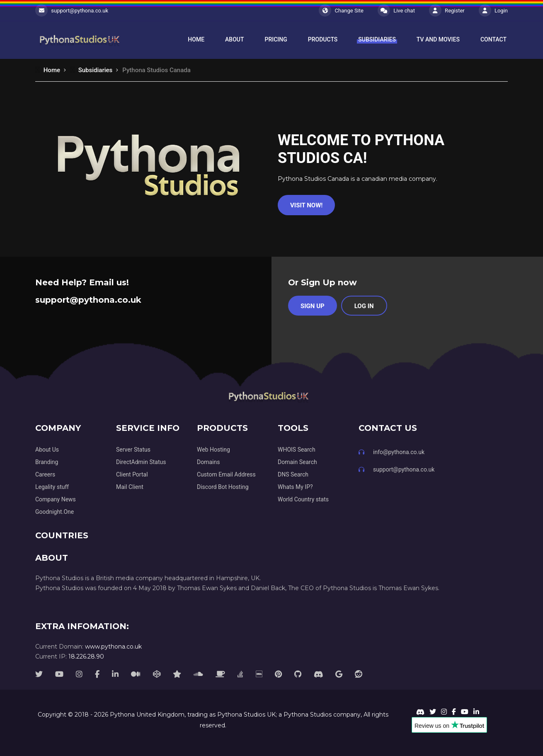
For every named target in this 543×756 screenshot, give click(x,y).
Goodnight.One (55, 512)
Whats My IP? (295, 487)
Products (323, 39)
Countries (62, 535)
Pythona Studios (308, 715)
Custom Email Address (226, 474)
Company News (56, 499)
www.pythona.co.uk (113, 647)
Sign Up (313, 306)
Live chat (396, 10)
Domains (208, 462)
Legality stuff (52, 487)
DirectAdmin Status (141, 462)
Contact (493, 39)
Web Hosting (213, 450)
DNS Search (293, 474)
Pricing (276, 39)
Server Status (133, 450)
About (234, 39)
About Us (47, 450)
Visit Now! (306, 205)
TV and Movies (438, 39)
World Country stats (303, 499)
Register (447, 10)
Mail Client (130, 487)
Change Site (341, 10)
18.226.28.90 (86, 656)
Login (493, 10)
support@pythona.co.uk (80, 11)
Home (196, 39)
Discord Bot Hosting (223, 487)
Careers (45, 474)
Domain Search (297, 462)
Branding (47, 462)
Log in (364, 306)
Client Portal (132, 474)
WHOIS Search (297, 450)
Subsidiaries (377, 39)
